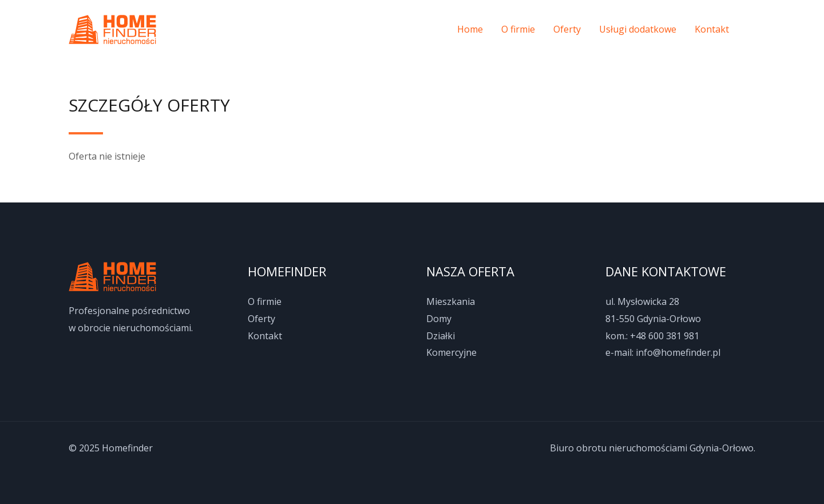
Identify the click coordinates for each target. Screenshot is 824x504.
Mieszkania (451, 301)
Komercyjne (451, 352)
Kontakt (712, 29)
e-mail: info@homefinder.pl (663, 352)
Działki (441, 336)
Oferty (567, 29)
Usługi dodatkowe (638, 29)
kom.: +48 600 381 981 (652, 336)
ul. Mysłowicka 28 (642, 301)
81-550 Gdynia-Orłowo (653, 319)
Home (470, 29)
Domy (439, 319)
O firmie (518, 29)
